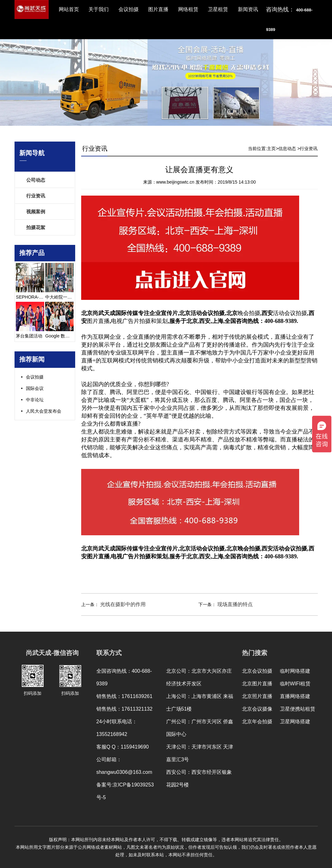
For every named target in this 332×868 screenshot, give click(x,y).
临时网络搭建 (295, 671)
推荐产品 (32, 253)
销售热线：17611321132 (124, 709)
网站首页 (69, 9)
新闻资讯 (248, 9)
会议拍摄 (129, 9)
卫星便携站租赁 (298, 709)
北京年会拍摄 (257, 722)
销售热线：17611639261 (124, 696)
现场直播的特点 (234, 604)
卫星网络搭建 (295, 722)
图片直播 (158, 9)
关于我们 (99, 9)
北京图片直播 (257, 684)
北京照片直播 (257, 696)
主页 (271, 149)
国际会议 (35, 388)
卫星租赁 (218, 9)
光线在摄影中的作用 (122, 604)
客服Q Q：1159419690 (123, 747)
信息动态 (287, 149)
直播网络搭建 (295, 696)
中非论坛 (35, 400)
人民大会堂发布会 (44, 411)
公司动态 (36, 180)
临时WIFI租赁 (295, 684)
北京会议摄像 (257, 709)
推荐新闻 (32, 359)
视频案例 (36, 212)
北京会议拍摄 (257, 671)
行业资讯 (36, 196)
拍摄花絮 (36, 227)
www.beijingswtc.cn (175, 182)
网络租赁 (188, 9)
